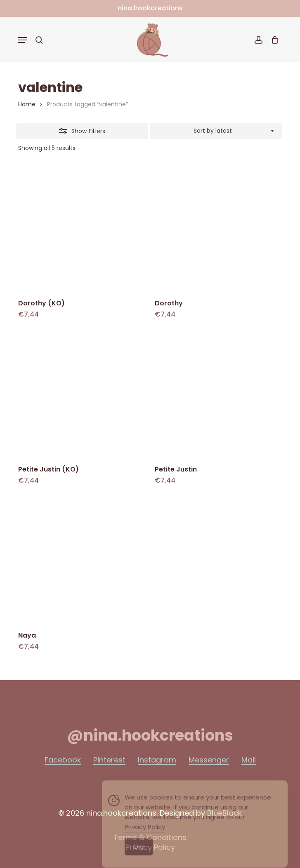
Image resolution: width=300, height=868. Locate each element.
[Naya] (81, 561)
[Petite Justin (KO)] (81, 394)
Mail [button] (249, 760)
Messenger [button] (209, 760)
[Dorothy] (218, 229)
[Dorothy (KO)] (81, 229)
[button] (23, 40)
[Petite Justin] (218, 394)
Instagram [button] (157, 760)
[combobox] (216, 131)
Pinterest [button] (109, 760)
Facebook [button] (63, 760)
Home (27, 104)
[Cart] (273, 40)
